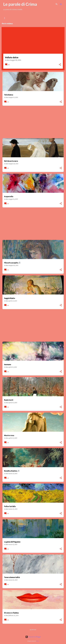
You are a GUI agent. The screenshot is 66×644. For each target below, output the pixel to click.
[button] (60, 65)
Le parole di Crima (20, 4)
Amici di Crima (49, 18)
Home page (7, 18)
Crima (38, 18)
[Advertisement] (33, 122)
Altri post (33, 630)
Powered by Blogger (33, 637)
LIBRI (29, 18)
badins (37, 641)
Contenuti (19, 18)
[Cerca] (57, 4)
